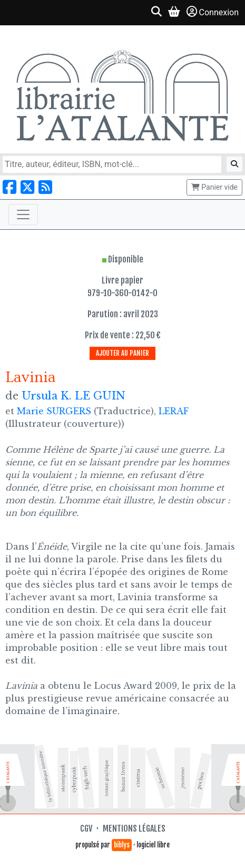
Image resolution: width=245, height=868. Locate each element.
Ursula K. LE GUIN (73, 396)
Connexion (213, 12)
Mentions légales (134, 828)
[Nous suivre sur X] (27, 187)
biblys (122, 845)
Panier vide (214, 187)
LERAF (174, 411)
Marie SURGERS (54, 411)
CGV (86, 828)
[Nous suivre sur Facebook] (9, 187)
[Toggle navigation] (23, 214)
